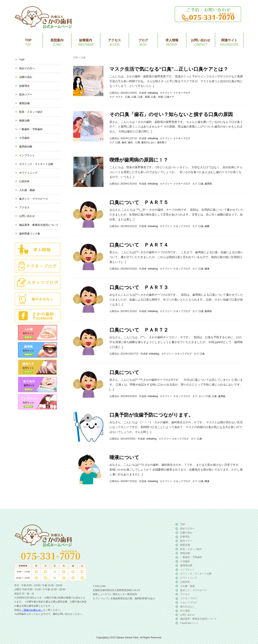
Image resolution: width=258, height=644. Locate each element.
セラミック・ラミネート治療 (36, 164)
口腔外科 (24, 181)
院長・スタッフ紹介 (31, 112)
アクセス (114, 40)
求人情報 (172, 40)
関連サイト (229, 40)
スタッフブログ (182, 226)
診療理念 (24, 86)
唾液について (124, 457)
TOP (28, 40)
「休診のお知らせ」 (32, 610)
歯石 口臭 (134, 142)
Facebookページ (189, 623)
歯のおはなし (187, 607)
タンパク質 (205, 396)
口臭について (124, 372)
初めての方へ (27, 68)
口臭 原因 (144, 97)
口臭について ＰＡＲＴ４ (139, 245)
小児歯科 (24, 138)
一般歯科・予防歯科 (31, 129)
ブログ (143, 40)
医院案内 (57, 40)
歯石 (124, 142)
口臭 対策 (157, 97)
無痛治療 (24, 121)
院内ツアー (26, 95)
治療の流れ (26, 77)
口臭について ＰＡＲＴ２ (139, 330)
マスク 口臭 (123, 97)
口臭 (134, 97)
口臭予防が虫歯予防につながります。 (151, 415)
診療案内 (86, 40)
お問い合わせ (201, 40)
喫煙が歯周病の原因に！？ (139, 160)
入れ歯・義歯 (27, 190)
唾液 (207, 269)
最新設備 (24, 103)
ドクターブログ (182, 93)
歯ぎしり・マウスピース (34, 199)
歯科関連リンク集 (30, 234)
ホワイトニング (28, 173)
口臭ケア (169, 97)
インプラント (27, 155)
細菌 (207, 226)
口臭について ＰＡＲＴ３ (139, 287)
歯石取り (162, 142)
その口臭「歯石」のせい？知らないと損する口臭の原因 (171, 114)
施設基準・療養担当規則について (39, 225)
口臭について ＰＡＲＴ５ (139, 202)
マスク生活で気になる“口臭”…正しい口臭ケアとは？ (169, 69)
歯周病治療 (26, 147)
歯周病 (208, 184)
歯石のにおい (149, 142)
